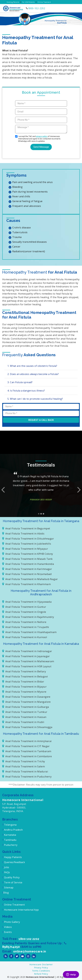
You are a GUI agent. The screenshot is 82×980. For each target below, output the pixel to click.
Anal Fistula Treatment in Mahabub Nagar (30, 579)
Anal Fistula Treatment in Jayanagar (26, 656)
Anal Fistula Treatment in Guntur (24, 607)
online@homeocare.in (30, 951)
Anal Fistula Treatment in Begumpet (26, 528)
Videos (8, 927)
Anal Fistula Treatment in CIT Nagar (26, 746)
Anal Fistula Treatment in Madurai (25, 771)
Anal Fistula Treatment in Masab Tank (27, 559)
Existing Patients (13, 2)
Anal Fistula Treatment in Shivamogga (27, 727)
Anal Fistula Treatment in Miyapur (25, 549)
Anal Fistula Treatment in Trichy (24, 761)
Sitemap (8, 888)
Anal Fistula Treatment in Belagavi (25, 676)
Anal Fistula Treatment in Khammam (26, 584)
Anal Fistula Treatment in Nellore (24, 622)
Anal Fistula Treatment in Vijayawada (27, 602)
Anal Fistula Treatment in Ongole (24, 612)
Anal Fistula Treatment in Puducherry (27, 777)
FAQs (7, 872)
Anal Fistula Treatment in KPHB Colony (28, 554)
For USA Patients (28, 2)
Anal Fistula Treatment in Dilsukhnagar (28, 539)
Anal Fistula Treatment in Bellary (24, 671)
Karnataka (10, 835)
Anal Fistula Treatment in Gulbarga (26, 707)
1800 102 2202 (29, 939)
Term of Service (13, 882)
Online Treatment (44, 2)
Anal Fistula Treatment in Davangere (26, 697)
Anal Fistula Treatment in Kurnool (25, 637)
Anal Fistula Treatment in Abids (23, 533)
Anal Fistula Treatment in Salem (24, 766)
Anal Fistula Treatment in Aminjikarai (27, 741)
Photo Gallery (12, 922)
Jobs (6, 867)
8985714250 (11, 947)
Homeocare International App (21, 910)
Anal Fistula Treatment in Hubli (23, 722)
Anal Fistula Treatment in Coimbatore (27, 756)
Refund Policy (41, 974)
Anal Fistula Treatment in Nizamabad (27, 574)
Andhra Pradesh (13, 830)
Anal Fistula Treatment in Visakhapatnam (29, 632)
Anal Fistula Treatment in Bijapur (24, 687)
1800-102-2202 (36, 8)
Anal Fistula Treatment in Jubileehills (27, 544)
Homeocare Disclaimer (41, 964)
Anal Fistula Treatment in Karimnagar (27, 569)
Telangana (10, 825)
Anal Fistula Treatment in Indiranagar (27, 651)
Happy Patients (13, 857)
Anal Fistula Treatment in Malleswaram (28, 661)
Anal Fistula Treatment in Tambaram (27, 751)
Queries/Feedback (14, 862)
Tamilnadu (10, 840)
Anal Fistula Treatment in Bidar (23, 682)
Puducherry (10, 845)
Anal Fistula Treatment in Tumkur (25, 712)
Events (7, 932)
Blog (6, 893)
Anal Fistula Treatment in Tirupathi (26, 627)
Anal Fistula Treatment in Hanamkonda (28, 564)
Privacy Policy (41, 968)
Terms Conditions (41, 971)
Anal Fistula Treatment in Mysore (24, 692)
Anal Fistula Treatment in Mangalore (26, 702)
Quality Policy (11, 877)
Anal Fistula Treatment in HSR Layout (27, 666)
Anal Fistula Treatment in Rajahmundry (28, 617)
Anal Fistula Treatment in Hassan (24, 717)
